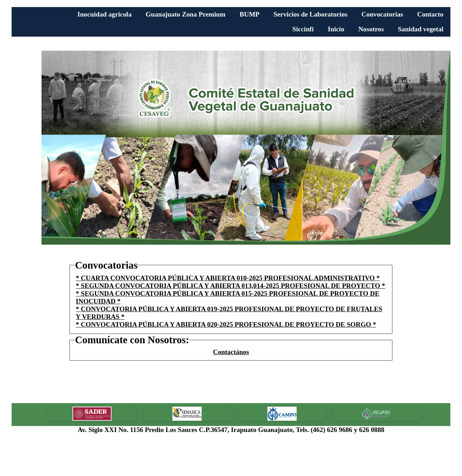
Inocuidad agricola (105, 14)
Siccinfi (303, 29)
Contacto (431, 14)
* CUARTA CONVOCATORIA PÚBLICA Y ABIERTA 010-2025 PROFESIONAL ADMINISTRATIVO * (228, 278)
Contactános (231, 352)
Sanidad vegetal (421, 29)
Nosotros (371, 29)
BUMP (250, 14)
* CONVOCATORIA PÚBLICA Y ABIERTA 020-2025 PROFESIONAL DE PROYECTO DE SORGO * (226, 324)
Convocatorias (382, 14)
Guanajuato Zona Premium (186, 14)
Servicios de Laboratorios (310, 14)
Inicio (336, 29)
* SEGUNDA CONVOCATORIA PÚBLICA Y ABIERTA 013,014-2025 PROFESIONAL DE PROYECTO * (230, 286)
